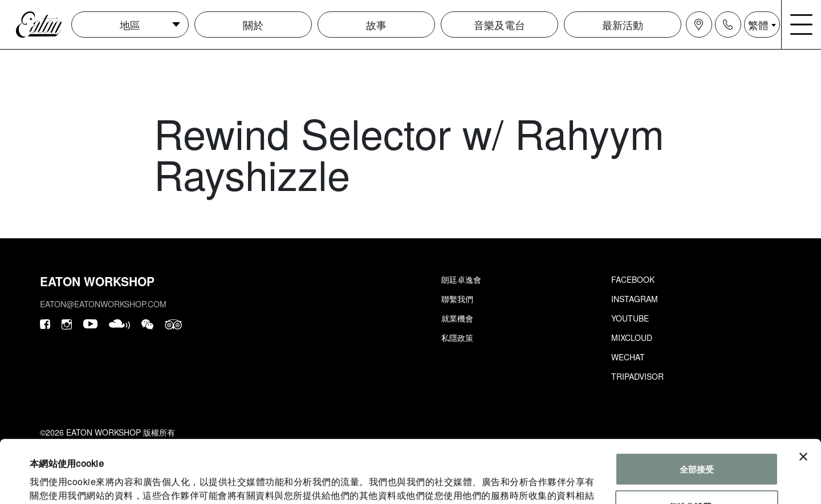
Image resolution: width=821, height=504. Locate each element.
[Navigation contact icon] (728, 25)
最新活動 (623, 25)
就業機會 (457, 318)
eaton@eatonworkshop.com (103, 304)
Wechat (628, 357)
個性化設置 (697, 447)
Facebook (633, 279)
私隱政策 (457, 338)
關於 (253, 25)
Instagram (635, 299)
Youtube (630, 318)
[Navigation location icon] (699, 25)
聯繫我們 (457, 299)
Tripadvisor (637, 376)
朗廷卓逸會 (461, 279)
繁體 (758, 25)
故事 (376, 25)
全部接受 (697, 410)
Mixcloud (632, 338)
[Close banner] (803, 398)
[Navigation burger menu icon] (802, 25)
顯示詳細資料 (56, 481)
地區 (130, 25)
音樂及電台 (499, 25)
